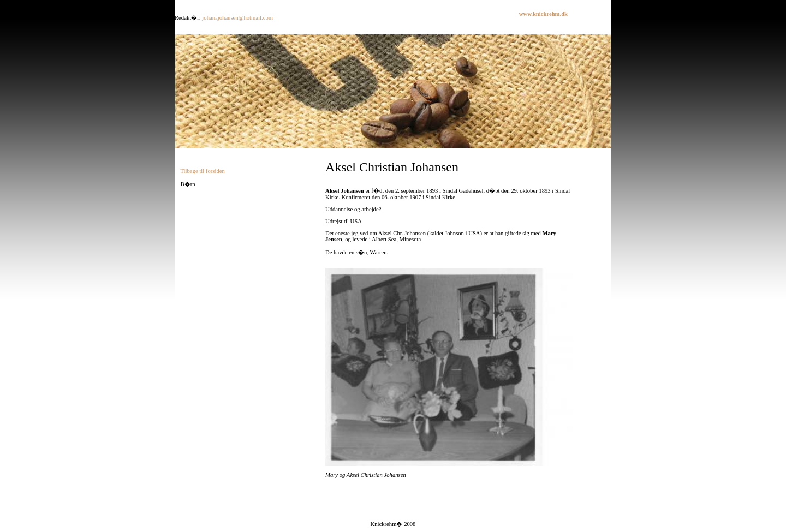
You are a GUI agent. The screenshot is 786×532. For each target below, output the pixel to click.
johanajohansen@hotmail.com (237, 18)
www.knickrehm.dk (543, 14)
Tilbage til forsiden (202, 171)
